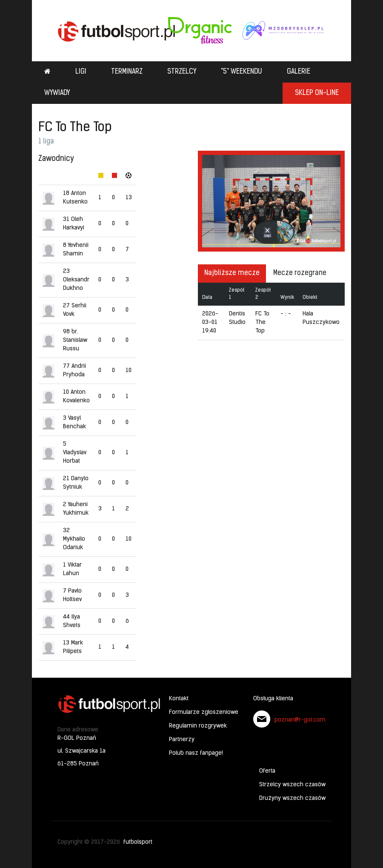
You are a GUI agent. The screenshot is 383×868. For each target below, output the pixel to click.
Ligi (81, 72)
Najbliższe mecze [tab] (232, 273)
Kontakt (179, 699)
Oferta (267, 771)
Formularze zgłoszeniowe (204, 712)
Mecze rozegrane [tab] (300, 273)
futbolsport (138, 842)
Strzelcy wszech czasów (292, 785)
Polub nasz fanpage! (196, 753)
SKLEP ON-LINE (317, 93)
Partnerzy (182, 740)
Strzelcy (182, 72)
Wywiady (57, 93)
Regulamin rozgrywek (198, 726)
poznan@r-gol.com (300, 720)
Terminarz (127, 72)
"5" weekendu (242, 72)
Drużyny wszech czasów (292, 798)
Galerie (299, 72)
